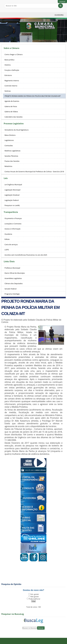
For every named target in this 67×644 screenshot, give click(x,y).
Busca (4, 3)
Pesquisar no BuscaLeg (12, 614)
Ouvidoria (59, 15)
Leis (6, 178)
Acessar (62, 2)
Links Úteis (9, 262)
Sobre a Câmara (12, 48)
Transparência (11, 212)
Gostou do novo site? (33, 590)
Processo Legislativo (14, 124)
